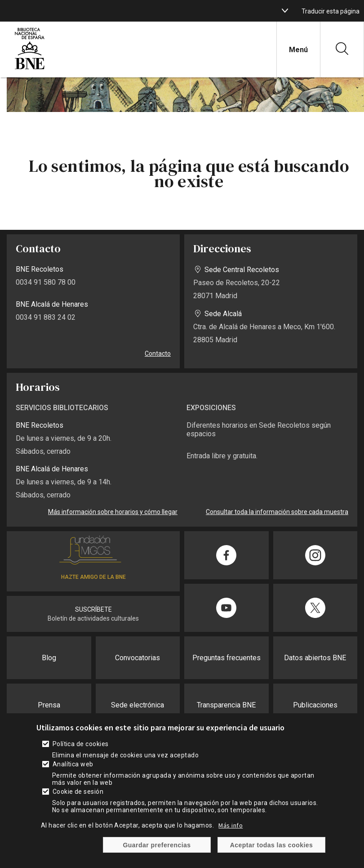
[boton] (285, 11)
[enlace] (30, 68)
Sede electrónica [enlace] (138, 705)
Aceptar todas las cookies (272, 855)
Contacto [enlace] (158, 353)
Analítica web (73, 774)
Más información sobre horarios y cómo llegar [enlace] (113, 512)
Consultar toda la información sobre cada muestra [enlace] (277, 512)
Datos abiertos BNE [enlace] (315, 658)
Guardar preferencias (157, 855)
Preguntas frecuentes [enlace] (226, 658)
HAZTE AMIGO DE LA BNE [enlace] (93, 577)
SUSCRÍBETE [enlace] (93, 609)
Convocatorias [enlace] (138, 658)
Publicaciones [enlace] (315, 705)
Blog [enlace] (49, 658)
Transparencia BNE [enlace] (226, 705)
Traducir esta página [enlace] (331, 11)
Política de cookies (81, 754)
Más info (231, 835)
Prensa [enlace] (49, 705)
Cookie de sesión (78, 801)
